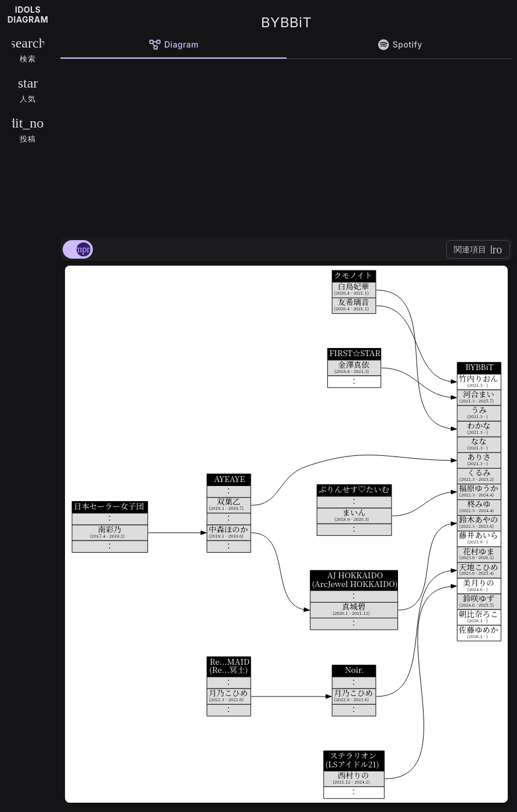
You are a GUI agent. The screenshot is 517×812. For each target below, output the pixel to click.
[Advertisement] (286, 146)
